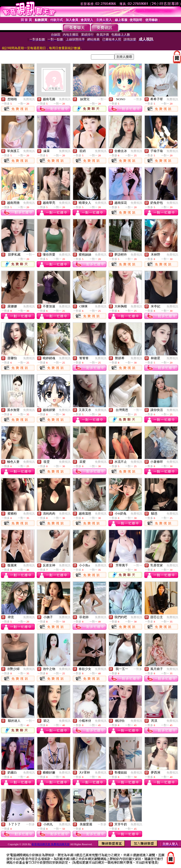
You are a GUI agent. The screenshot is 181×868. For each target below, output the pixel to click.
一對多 (138, 99)
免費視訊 (29, 99)
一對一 (102, 99)
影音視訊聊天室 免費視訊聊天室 (51, 844)
